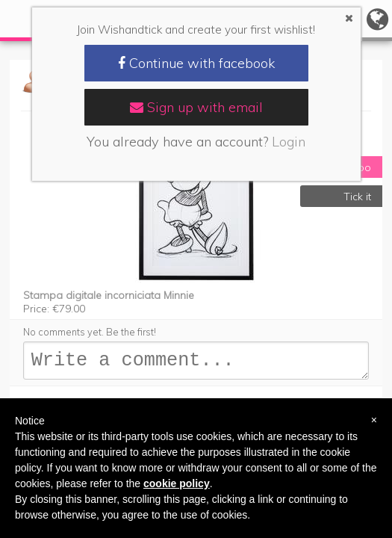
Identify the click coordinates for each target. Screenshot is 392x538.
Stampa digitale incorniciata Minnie (109, 295)
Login (289, 142)
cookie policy (177, 483)
